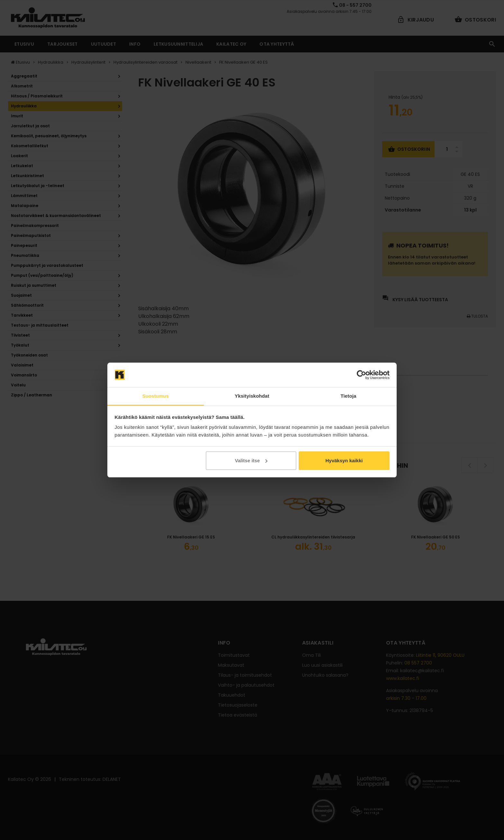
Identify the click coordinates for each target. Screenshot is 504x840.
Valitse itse (251, 461)
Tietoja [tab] (349, 396)
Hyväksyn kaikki (344, 461)
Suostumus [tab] (156, 396)
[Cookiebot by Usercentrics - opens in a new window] (361, 375)
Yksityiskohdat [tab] (252, 396)
